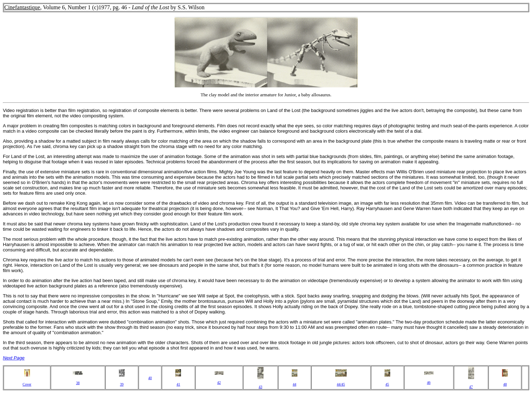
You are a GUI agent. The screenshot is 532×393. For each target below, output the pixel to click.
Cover (27, 384)
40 (150, 378)
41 (178, 384)
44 (295, 384)
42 (219, 382)
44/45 (341, 384)
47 (471, 387)
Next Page (14, 358)
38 (78, 383)
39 (122, 384)
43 (260, 387)
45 (387, 384)
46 (429, 382)
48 (505, 384)
